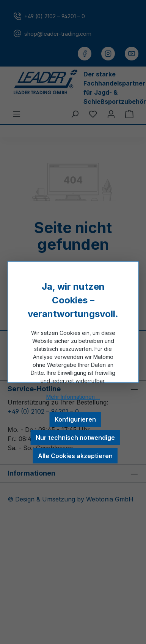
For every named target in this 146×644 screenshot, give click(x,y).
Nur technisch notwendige (75, 438)
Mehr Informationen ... (73, 397)
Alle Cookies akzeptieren (75, 456)
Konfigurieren (75, 419)
